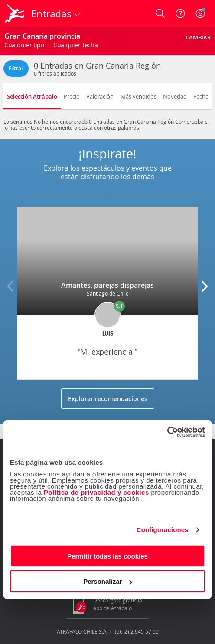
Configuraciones (163, 530)
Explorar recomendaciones (108, 399)
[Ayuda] (180, 13)
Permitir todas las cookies (107, 556)
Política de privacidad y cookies (96, 492)
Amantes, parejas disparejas (107, 285)
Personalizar (108, 581)
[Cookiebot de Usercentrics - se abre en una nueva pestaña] (167, 432)
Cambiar (198, 37)
